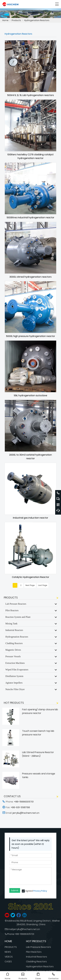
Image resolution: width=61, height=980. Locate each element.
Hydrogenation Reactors (37, 20)
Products (16, 20)
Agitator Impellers (14, 683)
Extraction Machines (15, 663)
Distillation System (14, 676)
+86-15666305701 (24, 934)
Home (5, 20)
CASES (8, 962)
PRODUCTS (11, 947)
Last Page (43, 585)
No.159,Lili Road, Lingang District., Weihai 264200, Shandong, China (38, 923)
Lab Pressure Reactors (16, 604)
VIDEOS (9, 957)
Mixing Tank (11, 623)
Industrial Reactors (14, 630)
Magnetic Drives (13, 650)
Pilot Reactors (12, 610)
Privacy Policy (40, 891)
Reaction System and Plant (18, 617)
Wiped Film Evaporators (17, 670)
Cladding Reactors (14, 643)
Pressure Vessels (13, 656)
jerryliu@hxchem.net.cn (26, 929)
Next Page (30, 585)
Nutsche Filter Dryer (15, 689)
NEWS (8, 952)
